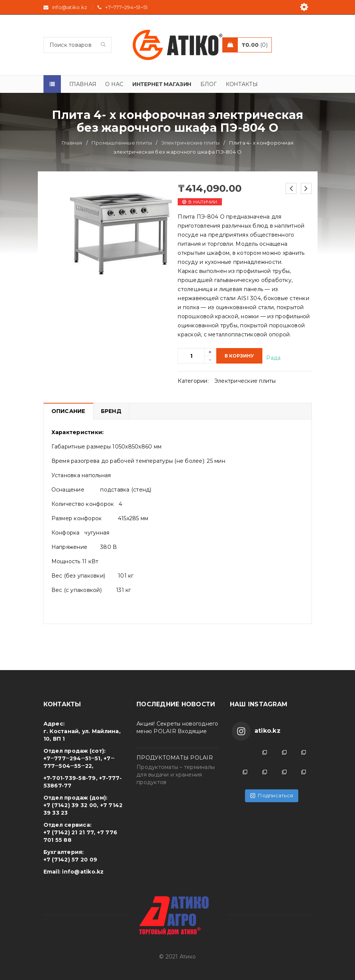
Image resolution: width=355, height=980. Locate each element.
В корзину (239, 356)
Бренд (111, 411)
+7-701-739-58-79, (71, 778)
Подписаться (272, 795)
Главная (72, 143)
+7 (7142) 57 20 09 (71, 860)
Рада (273, 358)
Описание (68, 411)
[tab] (68, 411)
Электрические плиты (191, 143)
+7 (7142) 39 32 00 (70, 805)
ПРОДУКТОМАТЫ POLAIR (175, 758)
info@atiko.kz (83, 872)
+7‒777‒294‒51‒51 (126, 7)
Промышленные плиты (122, 143)
